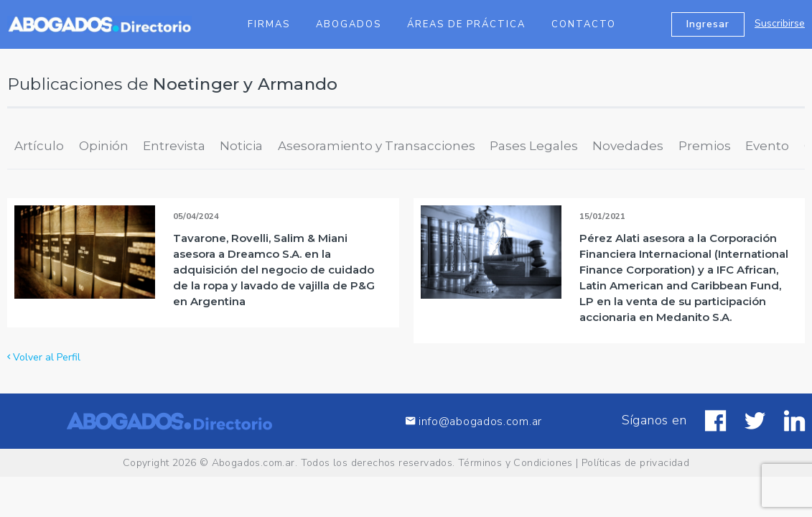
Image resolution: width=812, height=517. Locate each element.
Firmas (269, 24)
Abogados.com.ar (253, 463)
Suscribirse (780, 23)
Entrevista (174, 146)
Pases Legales (534, 146)
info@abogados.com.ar (474, 421)
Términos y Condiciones (515, 463)
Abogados (349, 24)
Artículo (39, 146)
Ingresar (708, 24)
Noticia (241, 146)
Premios (705, 146)
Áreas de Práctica (466, 24)
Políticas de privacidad (635, 463)
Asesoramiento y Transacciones (377, 146)
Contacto (584, 24)
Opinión (104, 146)
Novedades (628, 146)
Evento (767, 146)
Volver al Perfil (44, 357)
